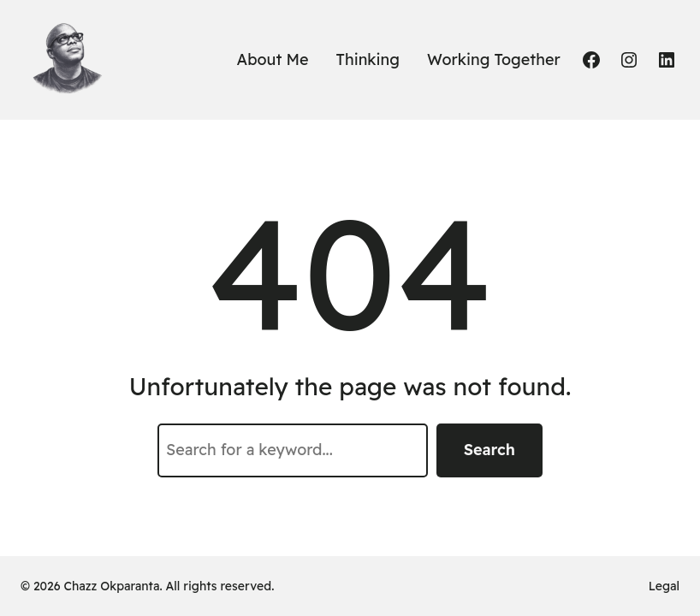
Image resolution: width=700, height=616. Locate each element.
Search (489, 450)
